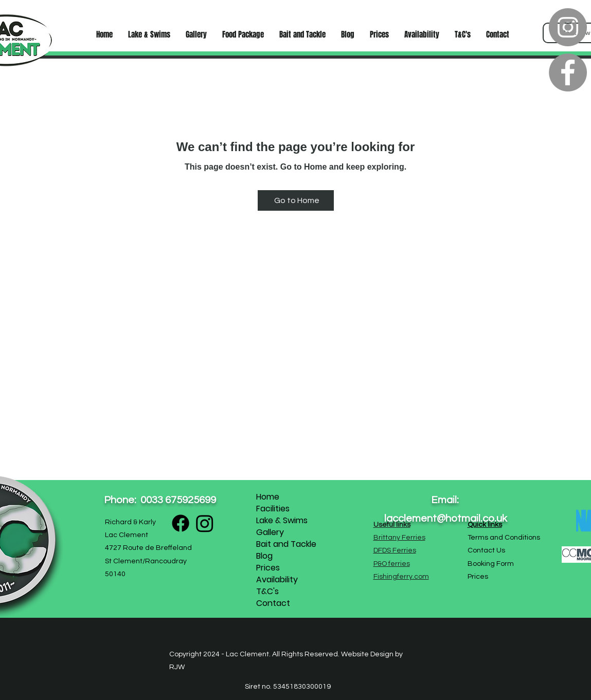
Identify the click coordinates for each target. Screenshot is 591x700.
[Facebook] (568, 72)
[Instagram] (568, 27)
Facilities (273, 509)
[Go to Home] (296, 200)
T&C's (267, 591)
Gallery (270, 532)
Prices (268, 568)
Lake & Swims (282, 520)
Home (268, 497)
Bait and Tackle (286, 544)
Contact (273, 603)
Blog (264, 556)
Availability (277, 579)
